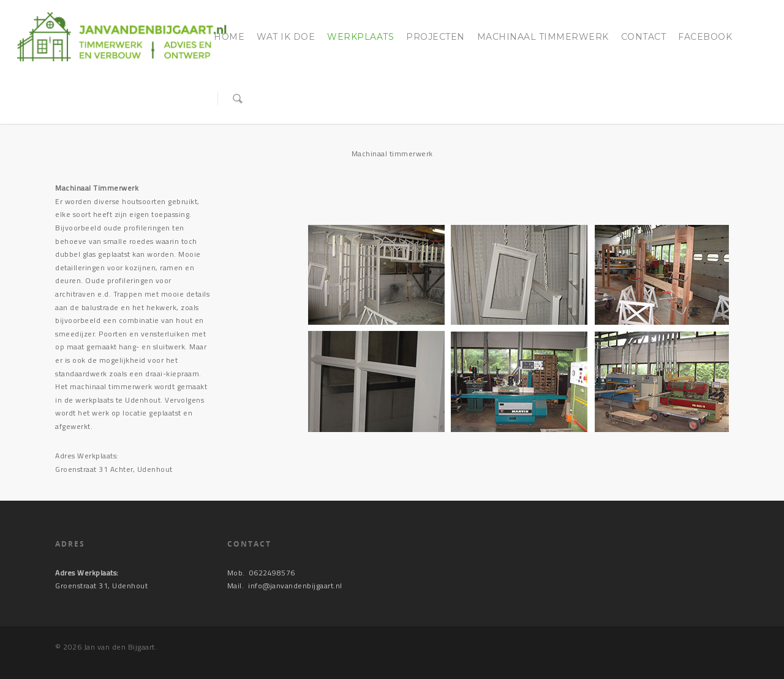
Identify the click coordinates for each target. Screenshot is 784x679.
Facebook (705, 37)
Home (229, 37)
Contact (644, 37)
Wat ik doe (286, 37)
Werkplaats (360, 37)
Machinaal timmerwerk (543, 37)
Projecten (435, 37)
